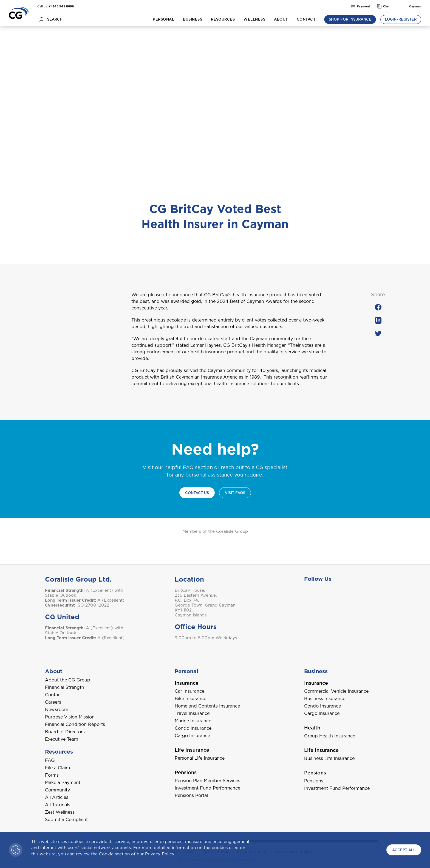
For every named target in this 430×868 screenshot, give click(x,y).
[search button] (41, 19)
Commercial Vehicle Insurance (336, 691)
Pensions (186, 772)
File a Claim (57, 768)
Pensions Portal (191, 795)
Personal (163, 19)
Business (193, 19)
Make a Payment (63, 783)
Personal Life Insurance (200, 758)
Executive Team (62, 739)
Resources (223, 19)
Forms (52, 775)
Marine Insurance (193, 721)
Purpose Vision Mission (70, 717)
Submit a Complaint (66, 820)
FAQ (50, 760)
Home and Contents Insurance (207, 706)
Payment (360, 6)
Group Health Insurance (330, 736)
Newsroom (57, 710)
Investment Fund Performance (207, 788)
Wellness (254, 19)
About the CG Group (68, 680)
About (281, 19)
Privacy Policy (160, 854)
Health (312, 728)
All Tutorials (58, 805)
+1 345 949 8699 (61, 6)
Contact (306, 19)
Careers (53, 702)
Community (57, 790)
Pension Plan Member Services (207, 781)
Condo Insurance (193, 728)
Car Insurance (189, 691)
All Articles (57, 797)
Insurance (187, 683)
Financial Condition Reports (75, 724)
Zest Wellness (60, 812)
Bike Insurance (190, 699)
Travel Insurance (192, 713)
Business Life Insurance (329, 758)
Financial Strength (65, 687)
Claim (384, 6)
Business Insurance (325, 699)
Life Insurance (192, 750)
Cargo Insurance (192, 736)
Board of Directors (65, 732)
